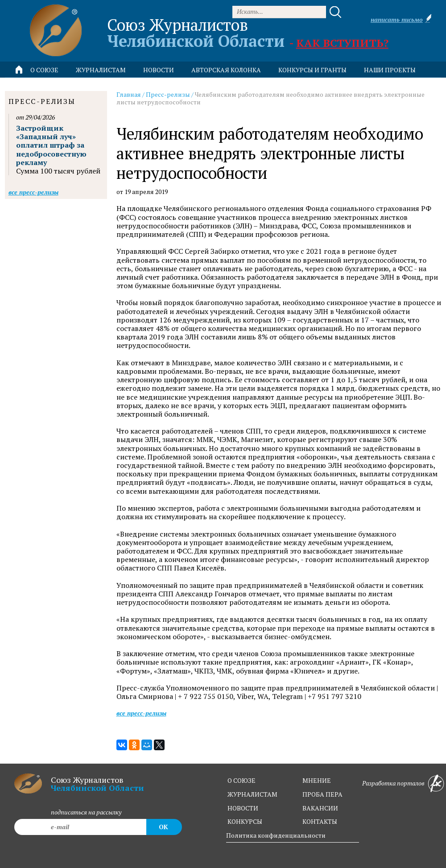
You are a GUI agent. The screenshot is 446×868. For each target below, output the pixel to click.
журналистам (252, 794)
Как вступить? (342, 43)
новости (159, 70)
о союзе (242, 780)
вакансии (320, 808)
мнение (317, 780)
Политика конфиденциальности (276, 835)
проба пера (322, 794)
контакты (320, 821)
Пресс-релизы (168, 94)
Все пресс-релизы (141, 713)
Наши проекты (390, 70)
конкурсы (245, 821)
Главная (129, 94)
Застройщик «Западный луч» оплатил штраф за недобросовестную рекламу (51, 145)
